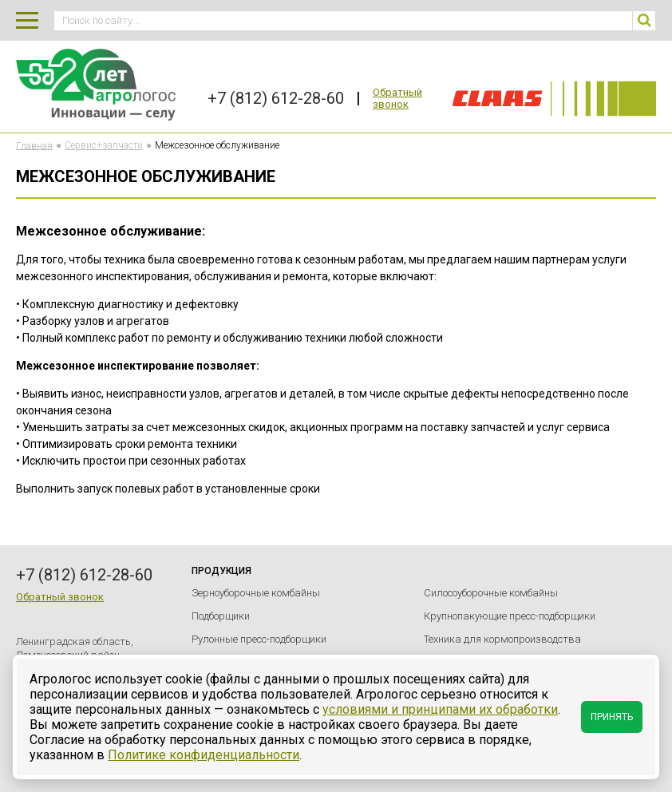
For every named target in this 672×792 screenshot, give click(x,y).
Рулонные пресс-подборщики (259, 639)
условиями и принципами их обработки (440, 709)
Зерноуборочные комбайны (256, 593)
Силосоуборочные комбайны (491, 593)
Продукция (221, 571)
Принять (612, 717)
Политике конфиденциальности (204, 755)
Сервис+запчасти (104, 145)
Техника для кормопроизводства (502, 639)
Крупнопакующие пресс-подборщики (510, 616)
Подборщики (221, 616)
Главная (34, 145)
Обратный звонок (397, 98)
